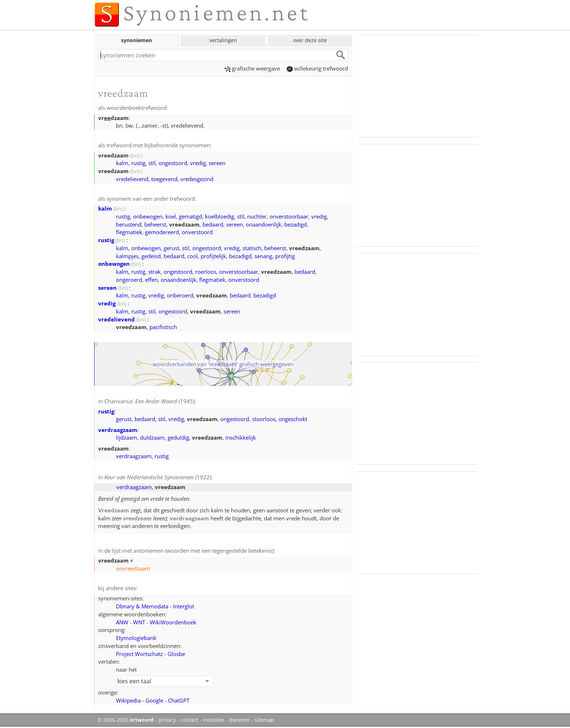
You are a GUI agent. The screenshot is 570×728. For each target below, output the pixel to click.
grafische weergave (252, 68)
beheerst (155, 224)
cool (192, 256)
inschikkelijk (241, 437)
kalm (122, 163)
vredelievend (132, 179)
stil (152, 163)
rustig (138, 163)
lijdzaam (127, 437)
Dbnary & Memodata (142, 606)
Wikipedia (128, 700)
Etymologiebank (136, 638)
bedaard (213, 224)
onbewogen (148, 216)
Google (154, 700)
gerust (171, 248)
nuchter (257, 216)
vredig (198, 163)
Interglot (184, 606)
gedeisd (151, 256)
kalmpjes (127, 256)
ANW (122, 622)
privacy (167, 720)
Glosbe (176, 654)
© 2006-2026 (126, 720)
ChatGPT (179, 700)
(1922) (158, 477)
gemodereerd (162, 232)
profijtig (285, 256)
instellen (214, 720)
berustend (129, 224)
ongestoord (173, 163)
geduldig (178, 437)
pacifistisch (163, 327)
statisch (252, 248)
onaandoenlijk (264, 224)
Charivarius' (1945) (149, 401)
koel (171, 216)
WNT (139, 622)
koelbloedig (220, 216)
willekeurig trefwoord (317, 68)
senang (263, 256)
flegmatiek (129, 232)
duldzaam (152, 437)
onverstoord (197, 232)
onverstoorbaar (289, 216)
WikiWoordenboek (173, 622)
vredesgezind (197, 179)
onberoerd (180, 295)
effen (151, 280)
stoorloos (264, 419)
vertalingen (223, 40)
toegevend (164, 179)
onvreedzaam (133, 568)
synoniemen (137, 40)
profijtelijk (213, 256)
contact (190, 720)
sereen (217, 163)
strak (154, 272)
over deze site (310, 40)
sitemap (264, 720)
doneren (239, 720)
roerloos (206, 272)
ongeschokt (293, 419)
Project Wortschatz (139, 654)
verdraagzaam (118, 430)
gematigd (190, 216)
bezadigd (296, 224)
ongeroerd (129, 280)
